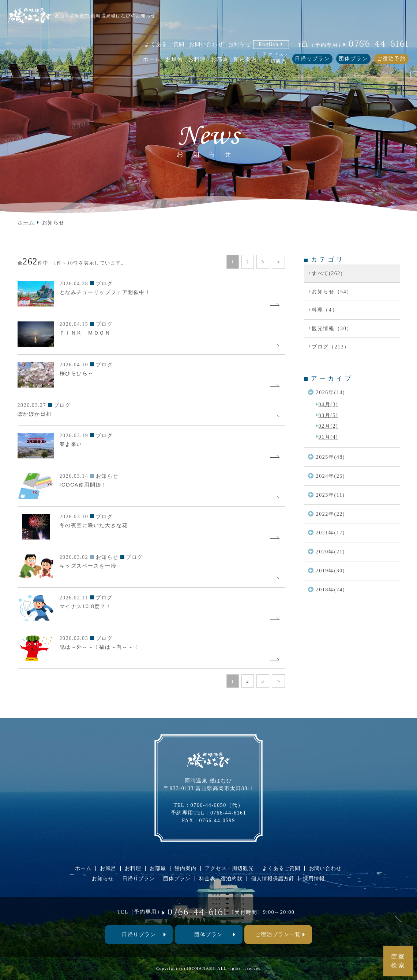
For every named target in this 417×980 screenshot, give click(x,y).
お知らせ (240, 44)
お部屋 (158, 868)
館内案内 (185, 868)
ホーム (26, 222)
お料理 (133, 868)
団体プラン (353, 59)
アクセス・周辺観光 (229, 868)
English (269, 44)
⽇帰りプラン (139, 934)
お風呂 (108, 868)
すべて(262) (327, 273)
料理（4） (325, 310)
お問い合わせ (206, 44)
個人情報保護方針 (273, 878)
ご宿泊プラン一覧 (278, 934)
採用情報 (314, 878)
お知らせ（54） (332, 291)
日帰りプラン (312, 59)
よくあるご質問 (165, 44)
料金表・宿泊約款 (221, 878)
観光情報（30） (332, 328)
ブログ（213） (331, 347)
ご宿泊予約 (391, 59)
